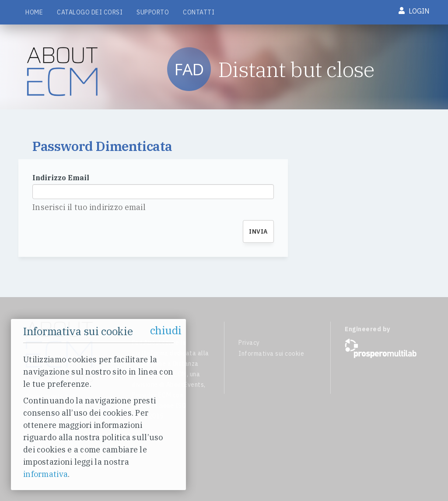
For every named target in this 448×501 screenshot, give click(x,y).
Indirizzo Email (61, 178)
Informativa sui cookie (271, 354)
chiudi (166, 330)
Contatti (199, 12)
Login (414, 11)
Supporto (153, 12)
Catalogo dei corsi (90, 12)
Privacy (249, 343)
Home (34, 12)
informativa (45, 474)
